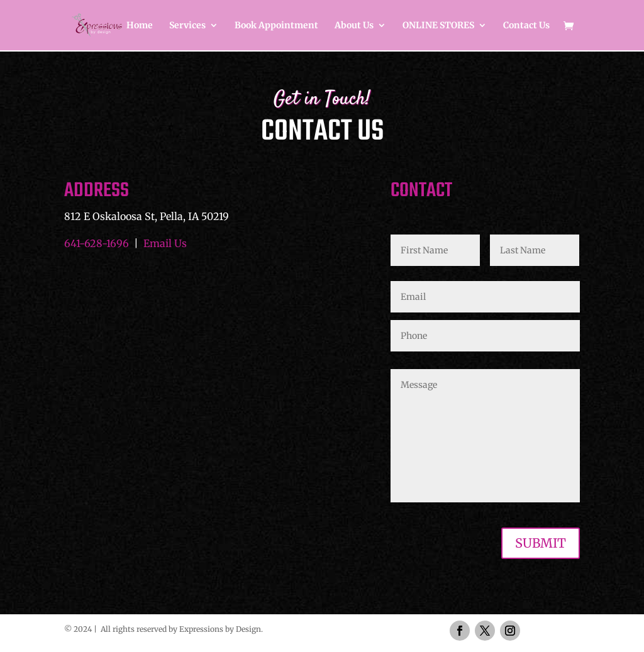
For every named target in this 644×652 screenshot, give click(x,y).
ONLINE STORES (438, 26)
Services (187, 26)
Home (140, 26)
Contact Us (526, 26)
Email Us (165, 243)
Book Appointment (276, 26)
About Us (354, 26)
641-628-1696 (97, 243)
